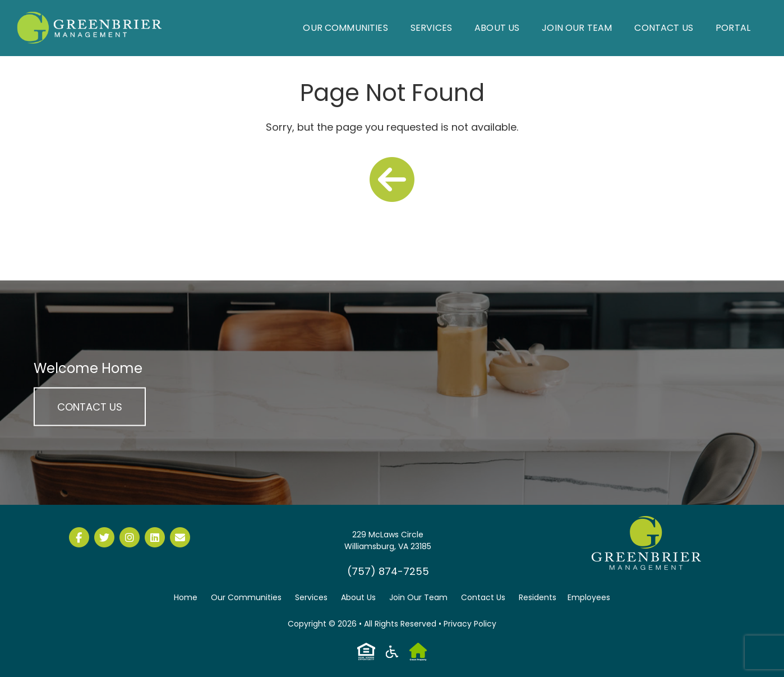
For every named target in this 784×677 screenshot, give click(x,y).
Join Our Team (577, 28)
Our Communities (345, 28)
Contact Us (664, 28)
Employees (589, 597)
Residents (538, 597)
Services (431, 28)
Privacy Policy (470, 624)
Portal (733, 28)
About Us (497, 28)
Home (186, 597)
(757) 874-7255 (388, 571)
